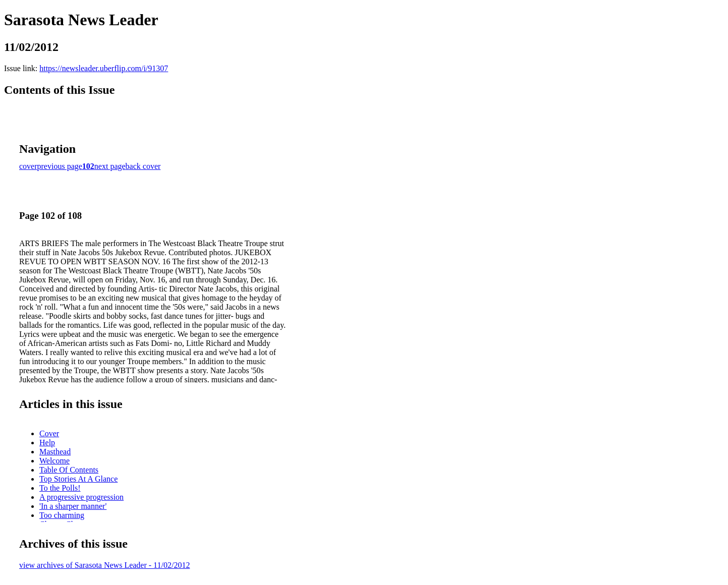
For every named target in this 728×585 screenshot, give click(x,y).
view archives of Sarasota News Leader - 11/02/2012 (104, 565)
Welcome (54, 461)
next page (110, 166)
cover (28, 166)
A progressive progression (81, 497)
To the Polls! (60, 488)
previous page (60, 166)
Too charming (62, 515)
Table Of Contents (69, 470)
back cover (143, 166)
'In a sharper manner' (73, 506)
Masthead (55, 452)
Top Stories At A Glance (78, 479)
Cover (49, 433)
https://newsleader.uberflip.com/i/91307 (104, 68)
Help (47, 443)
